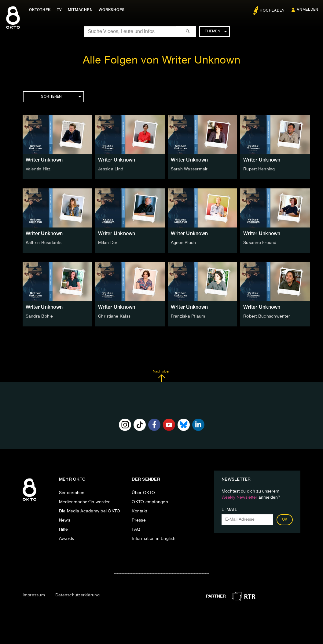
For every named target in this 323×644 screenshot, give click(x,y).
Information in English (154, 539)
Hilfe (63, 529)
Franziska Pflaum (188, 316)
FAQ (136, 529)
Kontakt (139, 511)
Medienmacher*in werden (85, 502)
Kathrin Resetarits (44, 243)
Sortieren (61, 97)
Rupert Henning (259, 169)
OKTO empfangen (150, 502)
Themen (216, 31)
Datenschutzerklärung (77, 595)
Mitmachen (80, 10)
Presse (139, 520)
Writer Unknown (44, 160)
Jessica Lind (111, 169)
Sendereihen (72, 493)
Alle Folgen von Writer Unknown (162, 61)
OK (285, 520)
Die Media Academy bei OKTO (90, 511)
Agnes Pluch (184, 243)
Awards (67, 539)
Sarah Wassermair (189, 169)
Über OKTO (143, 493)
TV (59, 10)
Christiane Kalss (114, 316)
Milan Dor (108, 243)
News (65, 520)
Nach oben (161, 376)
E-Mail (229, 510)
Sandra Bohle (39, 316)
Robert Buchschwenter (267, 316)
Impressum (34, 595)
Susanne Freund (260, 243)
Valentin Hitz (38, 169)
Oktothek (40, 10)
